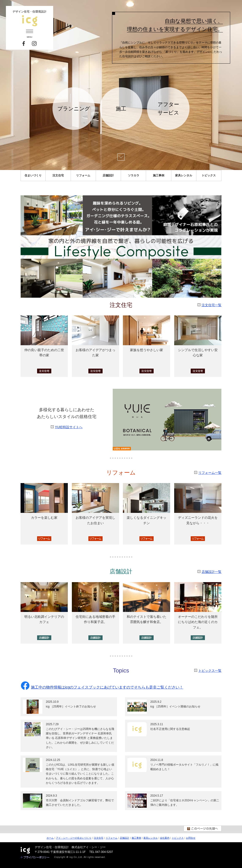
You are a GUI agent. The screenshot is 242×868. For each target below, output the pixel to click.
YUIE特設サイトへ (69, 427)
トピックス (209, 175)
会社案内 (165, 838)
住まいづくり (33, 175)
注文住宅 (58, 175)
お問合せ (191, 838)
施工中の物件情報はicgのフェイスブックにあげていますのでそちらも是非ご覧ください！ (102, 687)
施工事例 (159, 175)
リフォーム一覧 (210, 473)
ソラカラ (134, 175)
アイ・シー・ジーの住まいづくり (74, 838)
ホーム (50, 838)
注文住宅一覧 (212, 305)
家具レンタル (184, 175)
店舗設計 (108, 175)
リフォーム (83, 175)
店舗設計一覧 (212, 572)
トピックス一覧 (210, 671)
